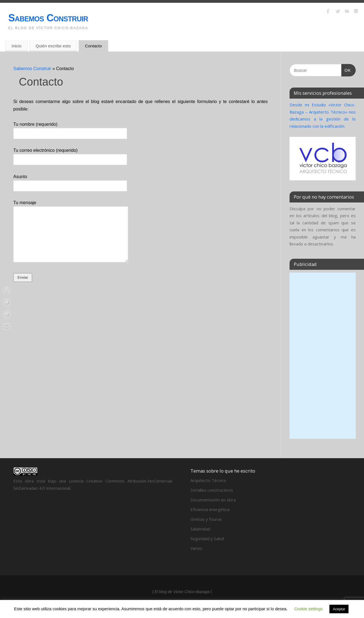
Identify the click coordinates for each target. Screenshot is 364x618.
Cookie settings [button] (309, 609)
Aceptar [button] (339, 609)
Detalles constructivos (212, 490)
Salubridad (200, 529)
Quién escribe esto (53, 46)
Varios (196, 548)
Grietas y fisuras (206, 519)
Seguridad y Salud (207, 538)
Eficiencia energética (210, 509)
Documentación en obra (213, 500)
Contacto (93, 46)
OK (346, 70)
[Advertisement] (323, 356)
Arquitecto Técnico (208, 480)
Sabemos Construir (48, 18)
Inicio (16, 46)
